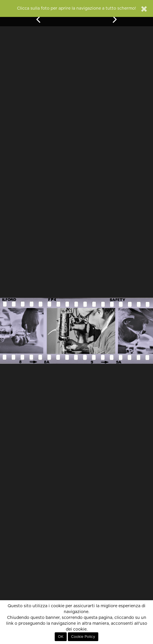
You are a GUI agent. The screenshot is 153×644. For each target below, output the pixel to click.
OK (61, 637)
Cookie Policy (83, 637)
